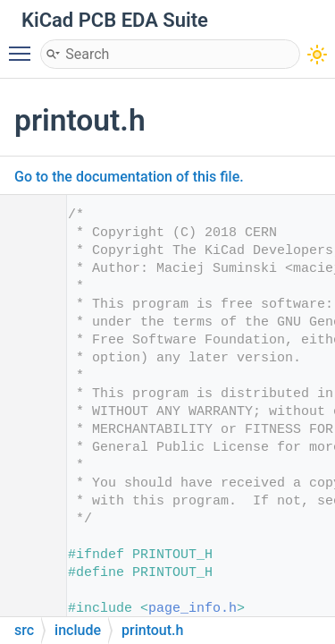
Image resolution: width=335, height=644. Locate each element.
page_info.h (193, 609)
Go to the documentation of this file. (129, 177)
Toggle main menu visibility (24, 46)
